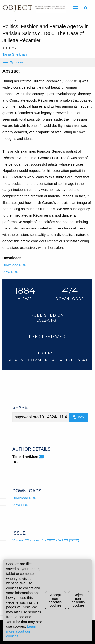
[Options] (5, 62)
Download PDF (14, 265)
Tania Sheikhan (15, 54)
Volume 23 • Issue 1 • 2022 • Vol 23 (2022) (46, 540)
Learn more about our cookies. (21, 631)
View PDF (10, 272)
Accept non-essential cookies (56, 600)
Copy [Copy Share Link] (78, 417)
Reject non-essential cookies (79, 600)
